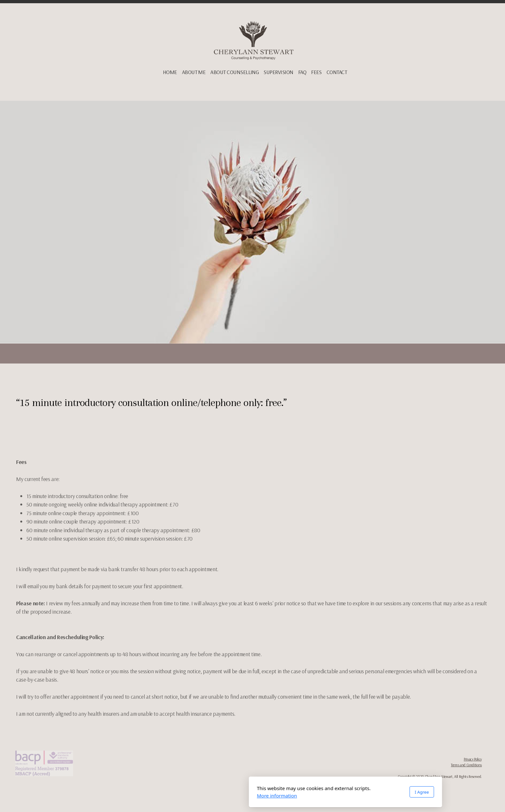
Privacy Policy (473, 759)
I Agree (329, 792)
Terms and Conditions (466, 765)
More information (184, 796)
